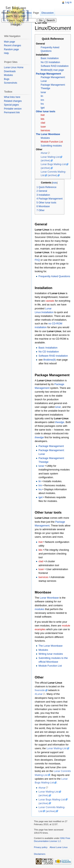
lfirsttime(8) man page (52, 70)
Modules (45, 138)
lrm (42, 100)
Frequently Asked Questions (54, 276)
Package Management (48, 74)
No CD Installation (50, 62)
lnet (43, 115)
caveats (50, 301)
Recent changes (13, 45)
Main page (9, 42)
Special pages (11, 105)
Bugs (7, 79)
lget (43, 108)
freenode (40, 690)
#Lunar (39, 694)
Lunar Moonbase (49, 598)
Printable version (13, 109)
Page (36, 13)
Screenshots (11, 83)
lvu (42, 104)
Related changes (13, 101)
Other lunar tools (46, 111)
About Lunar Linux (59, 847)
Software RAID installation (55, 66)
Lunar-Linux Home (14, 67)
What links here (12, 97)
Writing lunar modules (51, 654)
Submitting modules (51, 146)
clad (43, 123)
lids (42, 119)
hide (55, 183)
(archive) (45, 161)
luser (43, 127)
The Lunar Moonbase (48, 134)
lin (42, 96)
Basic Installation (50, 58)
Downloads (10, 71)
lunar (43, 92)
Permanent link (12, 112)
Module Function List (52, 142)
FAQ (37, 260)
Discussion (48, 13)
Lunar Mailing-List (50, 157)
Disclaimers (40, 854)
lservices (45, 130)
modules (39, 609)
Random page (11, 49)
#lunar (44, 153)
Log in (68, 2)
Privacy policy (41, 847)
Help (6, 53)
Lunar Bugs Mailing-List (53, 164)
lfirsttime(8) (49, 360)
